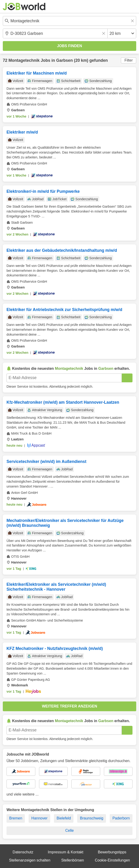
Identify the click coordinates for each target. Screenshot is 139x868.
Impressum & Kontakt (66, 852)
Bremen (16, 818)
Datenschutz (23, 852)
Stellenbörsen (73, 860)
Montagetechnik (24, 60)
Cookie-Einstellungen (112, 860)
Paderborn (121, 818)
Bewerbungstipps (112, 852)
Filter (129, 60)
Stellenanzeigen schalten (30, 860)
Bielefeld (64, 818)
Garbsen (65, 60)
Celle (69, 830)
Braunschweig (92, 818)
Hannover (39, 818)
